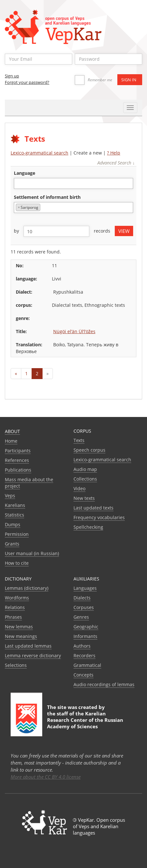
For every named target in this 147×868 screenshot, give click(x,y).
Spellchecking (88, 527)
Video (79, 488)
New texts (84, 498)
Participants (18, 451)
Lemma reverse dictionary (33, 655)
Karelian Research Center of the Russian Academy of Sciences (85, 720)
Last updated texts (93, 508)
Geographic (86, 627)
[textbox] (19, 183)
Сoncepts (83, 675)
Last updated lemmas (28, 646)
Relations (15, 607)
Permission (17, 534)
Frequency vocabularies (99, 517)
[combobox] (73, 183)
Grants (12, 544)
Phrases (13, 617)
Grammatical (87, 665)
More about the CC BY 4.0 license (46, 777)
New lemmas (19, 627)
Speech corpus (89, 450)
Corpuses (84, 607)
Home (11, 441)
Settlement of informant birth (47, 197)
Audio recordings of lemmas (104, 684)
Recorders (84, 655)
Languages (85, 588)
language (24, 173)
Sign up (12, 76)
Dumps (13, 524)
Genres (81, 617)
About (12, 431)
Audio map (85, 469)
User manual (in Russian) (32, 553)
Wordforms (17, 598)
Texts (79, 440)
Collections (85, 479)
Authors (82, 646)
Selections (16, 665)
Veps (10, 496)
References (17, 460)
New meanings (21, 636)
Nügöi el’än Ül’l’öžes (74, 331)
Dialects (82, 598)
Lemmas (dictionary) (27, 588)
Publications (18, 470)
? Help (114, 153)
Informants (85, 636)
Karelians (15, 505)
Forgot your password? (27, 82)
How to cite (17, 563)
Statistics (15, 515)
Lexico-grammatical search (39, 153)
